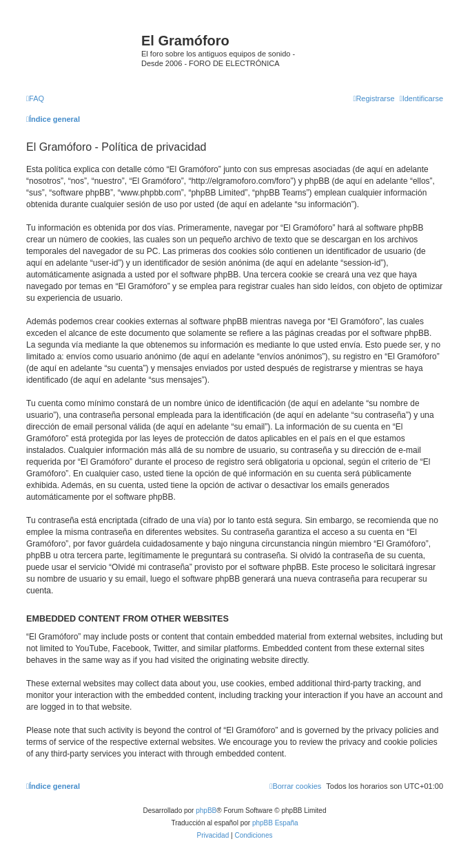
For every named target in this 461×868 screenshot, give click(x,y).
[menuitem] (35, 98)
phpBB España (275, 823)
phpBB (206, 811)
